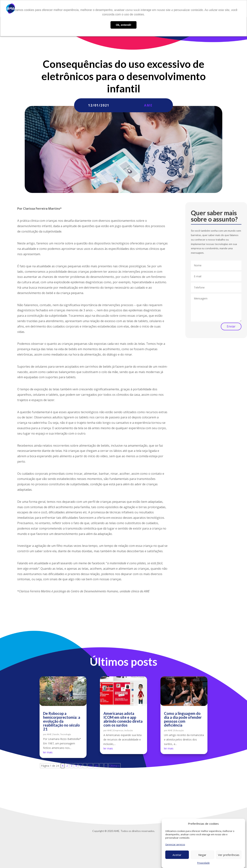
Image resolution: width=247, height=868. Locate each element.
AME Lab (157, 9)
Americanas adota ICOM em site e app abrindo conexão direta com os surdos (123, 719)
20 (96, 766)
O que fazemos (134, 9)
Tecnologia (66, 734)
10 (90, 766)
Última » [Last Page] (114, 766)
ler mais (48, 752)
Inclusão (129, 730)
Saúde (56, 734)
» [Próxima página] (106, 766)
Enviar (231, 326)
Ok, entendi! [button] (123, 25)
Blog (170, 9)
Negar (202, 855)
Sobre (117, 9)
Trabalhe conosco (188, 9)
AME (148, 105)
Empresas (118, 730)
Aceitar (177, 855)
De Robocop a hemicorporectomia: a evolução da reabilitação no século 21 (62, 721)
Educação (179, 730)
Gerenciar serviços (175, 844)
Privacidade (203, 863)
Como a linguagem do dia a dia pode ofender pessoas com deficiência (183, 719)
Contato (209, 9)
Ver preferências (229, 855)
